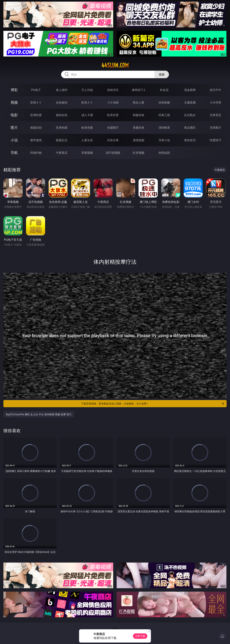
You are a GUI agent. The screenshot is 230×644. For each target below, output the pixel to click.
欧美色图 (87, 128)
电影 (14, 115)
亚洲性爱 (36, 115)
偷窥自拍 (36, 128)
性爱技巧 (215, 140)
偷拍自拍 (62, 115)
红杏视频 (139, 153)
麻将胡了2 (138, 90)
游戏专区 (113, 90)
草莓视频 (87, 153)
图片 (14, 127)
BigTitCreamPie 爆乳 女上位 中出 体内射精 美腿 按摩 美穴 (39, 414)
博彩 (14, 90)
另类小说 (164, 140)
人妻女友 (87, 140)
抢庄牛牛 (215, 90)
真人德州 (62, 90)
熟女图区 (190, 128)
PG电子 (36, 90)
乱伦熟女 (190, 115)
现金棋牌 (190, 90)
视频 (14, 102)
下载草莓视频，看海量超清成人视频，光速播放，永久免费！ (153, 404)
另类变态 (215, 115)
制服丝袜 (139, 115)
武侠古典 (113, 140)
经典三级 (164, 115)
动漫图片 (113, 128)
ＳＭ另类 (215, 102)
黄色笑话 (190, 140)
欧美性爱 (113, 115)
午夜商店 (62, 153)
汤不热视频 (113, 153)
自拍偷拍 (62, 102)
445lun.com (115, 65)
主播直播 (190, 102)
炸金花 (164, 90)
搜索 (162, 74)
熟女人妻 (139, 102)
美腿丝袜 (139, 128)
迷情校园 (139, 140)
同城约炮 (36, 153)
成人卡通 (87, 115)
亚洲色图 (62, 128)
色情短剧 (164, 153)
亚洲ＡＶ (36, 102)
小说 (14, 140)
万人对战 (87, 90)
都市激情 (36, 140)
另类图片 (215, 128)
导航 (14, 153)
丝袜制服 (164, 102)
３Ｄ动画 (113, 102)
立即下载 (140, 636)
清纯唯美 (164, 128)
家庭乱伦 (62, 140)
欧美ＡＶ (87, 102)
